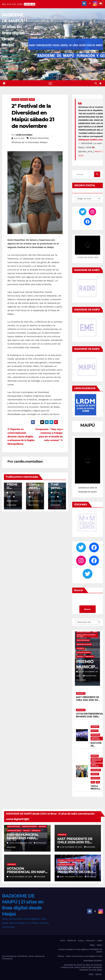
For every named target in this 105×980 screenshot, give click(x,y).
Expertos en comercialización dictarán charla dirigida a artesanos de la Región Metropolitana (21, 437)
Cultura (15, 99)
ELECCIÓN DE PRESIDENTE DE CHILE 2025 (75, 872)
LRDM (100, 941)
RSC (93, 782)
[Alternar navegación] (50, 83)
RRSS (91, 974)
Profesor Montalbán (96, 738)
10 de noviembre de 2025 (72, 877)
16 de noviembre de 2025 (21, 877)
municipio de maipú (84, 644)
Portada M (90, 656)
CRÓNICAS (71, 941)
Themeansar (7, 959)
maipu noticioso (83, 640)
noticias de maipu (84, 652)
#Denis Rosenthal (39, 138)
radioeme (90, 847)
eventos (24, 99)
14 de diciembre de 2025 (71, 847)
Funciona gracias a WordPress (15, 956)
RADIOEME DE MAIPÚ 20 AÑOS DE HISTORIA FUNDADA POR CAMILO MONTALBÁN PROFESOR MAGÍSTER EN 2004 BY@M (81, 967)
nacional (80, 648)
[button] (96, 83)
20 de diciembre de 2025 (21, 843)
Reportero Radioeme (12, 501)
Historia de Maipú (84, 632)
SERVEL (99, 974)
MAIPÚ (32, 99)
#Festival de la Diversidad (25, 142)
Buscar (79, 590)
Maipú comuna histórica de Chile (86, 635)
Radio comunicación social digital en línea (84, 956)
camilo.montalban (24, 135)
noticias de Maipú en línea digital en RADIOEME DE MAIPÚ (80, 951)
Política (61, 956)
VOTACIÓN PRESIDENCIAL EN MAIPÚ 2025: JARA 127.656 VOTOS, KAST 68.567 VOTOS (90, 718)
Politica (80, 656)
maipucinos (96, 770)
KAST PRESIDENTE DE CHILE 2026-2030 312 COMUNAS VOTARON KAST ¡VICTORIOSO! (88, 701)
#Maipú (44, 142)
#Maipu (82, 140)
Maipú (92, 945)
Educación (91, 941)
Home (63, 941)
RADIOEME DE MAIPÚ (93, 961)
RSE (98, 782)
